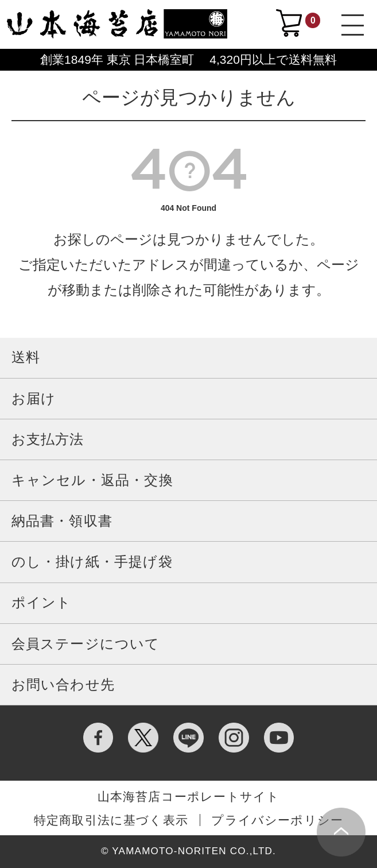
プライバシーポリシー (277, 820)
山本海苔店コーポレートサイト (189, 796)
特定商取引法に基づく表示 (111, 820)
